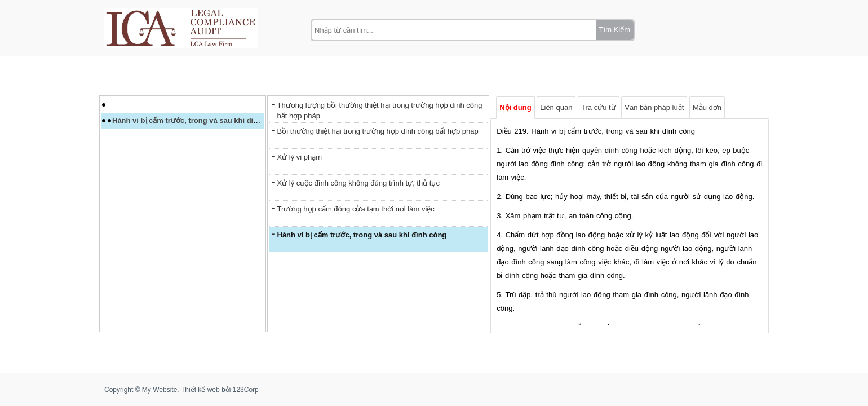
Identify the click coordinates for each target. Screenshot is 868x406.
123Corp (246, 390)
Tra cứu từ (599, 107)
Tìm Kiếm (615, 30)
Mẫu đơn (707, 107)
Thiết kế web (200, 390)
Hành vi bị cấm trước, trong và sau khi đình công (197, 121)
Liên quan (556, 107)
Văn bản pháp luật (654, 107)
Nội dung (515, 107)
